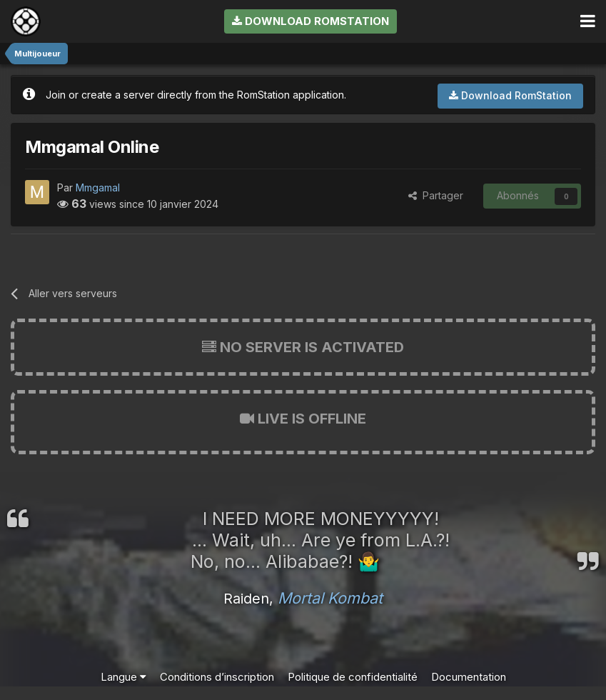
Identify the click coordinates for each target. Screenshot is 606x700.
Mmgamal (98, 187)
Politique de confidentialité (353, 677)
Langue (123, 677)
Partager (436, 195)
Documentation (469, 677)
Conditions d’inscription (217, 677)
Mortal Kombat (330, 598)
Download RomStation (310, 21)
